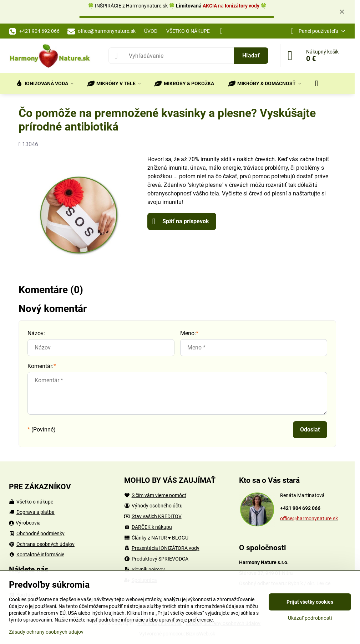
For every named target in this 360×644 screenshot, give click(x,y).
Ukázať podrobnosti (310, 618)
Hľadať (251, 55)
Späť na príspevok (181, 221)
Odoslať (310, 430)
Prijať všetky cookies (310, 602)
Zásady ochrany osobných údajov (46, 632)
